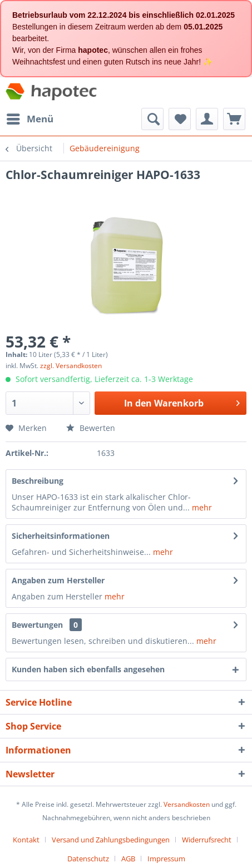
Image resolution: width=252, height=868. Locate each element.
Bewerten (91, 428)
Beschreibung (38, 481)
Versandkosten (187, 804)
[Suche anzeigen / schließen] (152, 119)
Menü (30, 118)
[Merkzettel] (180, 119)
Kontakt (26, 840)
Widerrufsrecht (207, 840)
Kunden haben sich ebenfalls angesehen (88, 669)
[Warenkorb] (234, 119)
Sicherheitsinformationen (61, 536)
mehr (201, 507)
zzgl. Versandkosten (71, 366)
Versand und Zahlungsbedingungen (111, 840)
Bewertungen (37, 625)
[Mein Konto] (207, 119)
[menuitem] (29, 119)
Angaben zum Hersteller (58, 580)
